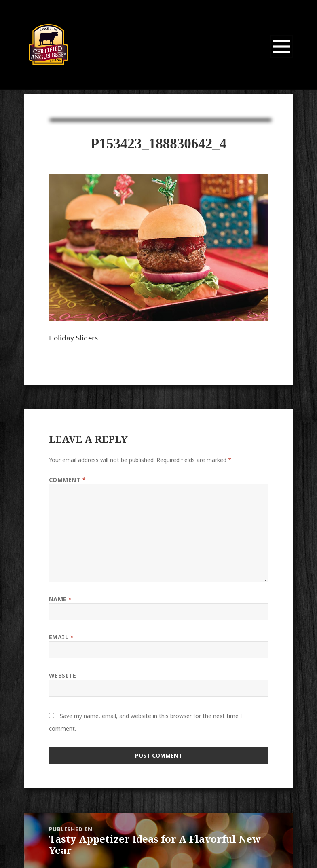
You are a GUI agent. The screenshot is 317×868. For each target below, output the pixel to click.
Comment (68, 480)
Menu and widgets (282, 58)
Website (63, 675)
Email (61, 637)
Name (60, 599)
